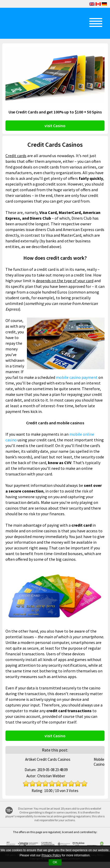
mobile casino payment (77, 377)
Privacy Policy (51, 855)
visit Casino (55, 126)
